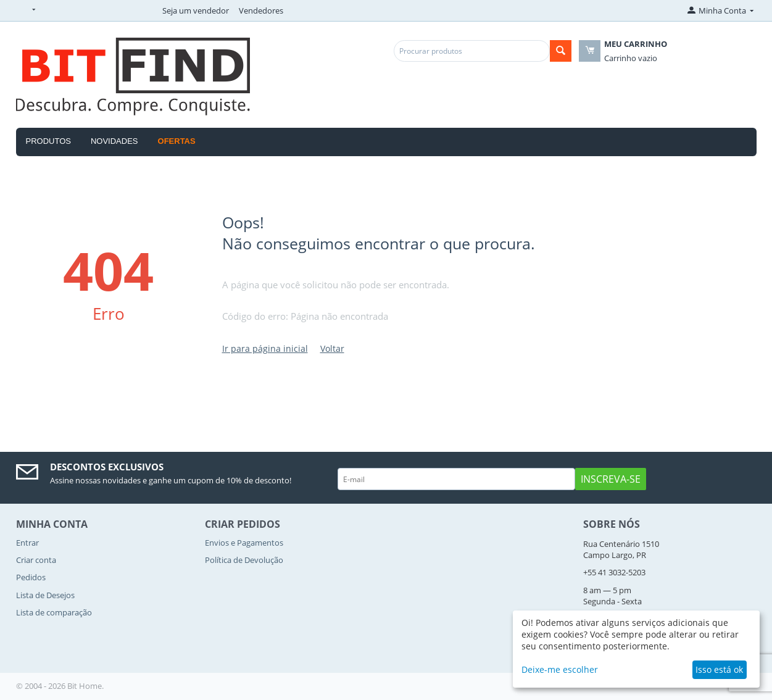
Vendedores (261, 10)
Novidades (114, 141)
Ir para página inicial (265, 348)
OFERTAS (177, 141)
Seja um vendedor (196, 10)
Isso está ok (719, 669)
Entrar (27, 543)
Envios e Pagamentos (244, 543)
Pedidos (31, 577)
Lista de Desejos (45, 595)
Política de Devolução (244, 560)
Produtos (48, 141)
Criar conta (36, 560)
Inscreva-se (611, 479)
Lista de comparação (54, 612)
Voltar (332, 348)
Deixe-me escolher (560, 669)
